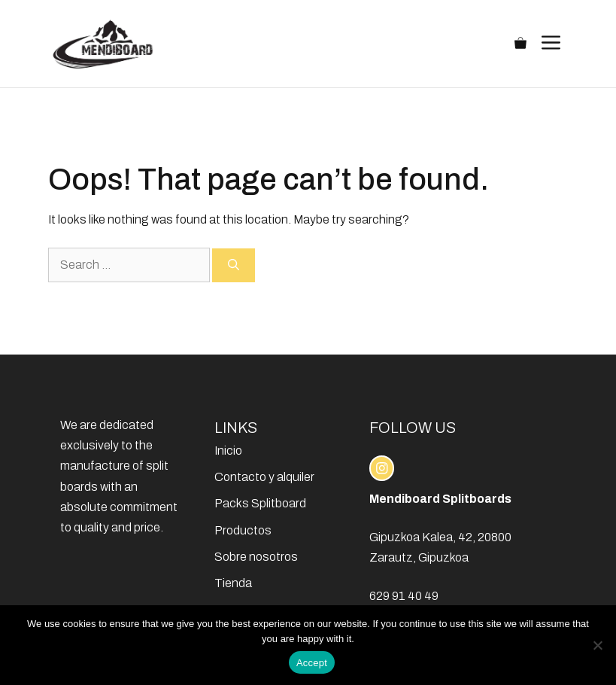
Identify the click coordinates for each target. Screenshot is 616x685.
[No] (597, 645)
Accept (312, 663)
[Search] (234, 265)
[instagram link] (382, 468)
